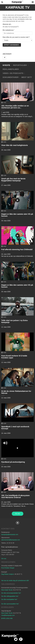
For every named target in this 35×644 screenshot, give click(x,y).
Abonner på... (7, 24)
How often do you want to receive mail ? (16, 37)
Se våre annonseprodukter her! (11, 593)
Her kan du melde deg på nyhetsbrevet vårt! (15, 581)
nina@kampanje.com (8, 615)
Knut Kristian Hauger (8, 568)
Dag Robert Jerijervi (8, 574)
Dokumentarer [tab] (11, 77)
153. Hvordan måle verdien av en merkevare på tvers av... (15, 107)
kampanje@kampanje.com (10, 534)
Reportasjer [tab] (20, 65)
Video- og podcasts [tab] (13, 73)
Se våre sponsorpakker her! (10, 604)
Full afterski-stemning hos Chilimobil (17, 249)
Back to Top (18, 523)
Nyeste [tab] (6, 65)
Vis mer (18, 514)
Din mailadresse (8, 30)
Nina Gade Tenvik (7, 590)
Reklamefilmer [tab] (11, 69)
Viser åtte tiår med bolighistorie (15, 145)
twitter (16, 639)
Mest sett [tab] (27, 77)
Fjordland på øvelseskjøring (13, 462)
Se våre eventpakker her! (9, 599)
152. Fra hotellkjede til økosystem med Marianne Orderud (15, 496)
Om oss (4, 559)
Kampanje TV (18, 7)
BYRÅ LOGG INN (7, 618)
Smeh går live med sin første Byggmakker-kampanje (13, 180)
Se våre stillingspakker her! (10, 596)
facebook (21, 639)
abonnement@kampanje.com (11, 540)
